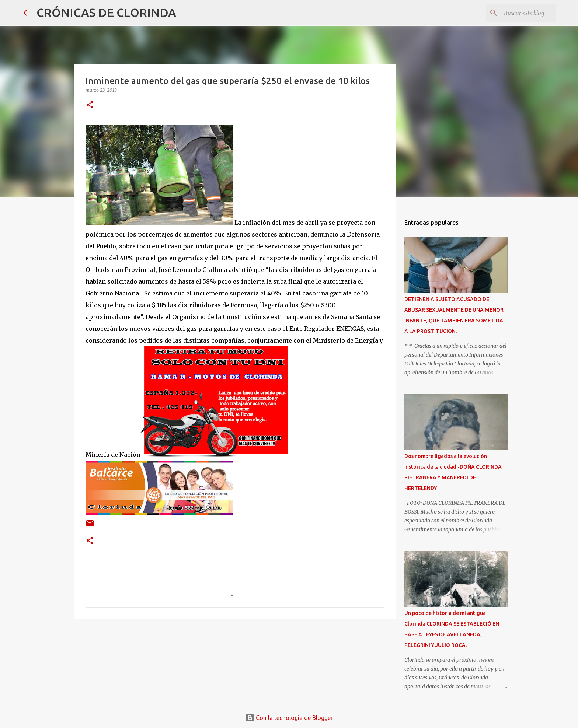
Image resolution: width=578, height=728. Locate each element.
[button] (90, 105)
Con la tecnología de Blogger (289, 718)
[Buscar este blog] (518, 13)
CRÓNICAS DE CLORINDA (106, 13)
